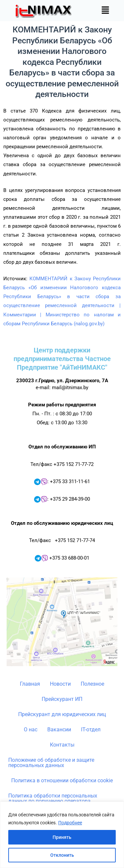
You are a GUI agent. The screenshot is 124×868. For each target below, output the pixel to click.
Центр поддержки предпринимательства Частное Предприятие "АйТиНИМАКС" (62, 359)
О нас (31, 730)
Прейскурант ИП (62, 699)
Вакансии (59, 730)
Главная (30, 684)
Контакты (62, 745)
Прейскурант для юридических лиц (62, 714)
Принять (62, 837)
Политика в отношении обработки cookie (62, 780)
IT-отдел (91, 730)
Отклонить (62, 855)
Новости (60, 684)
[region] (62, 835)
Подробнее (70, 823)
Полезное (92, 684)
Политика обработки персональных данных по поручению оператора (53, 798)
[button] (105, 11)
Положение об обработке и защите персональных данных (51, 763)
